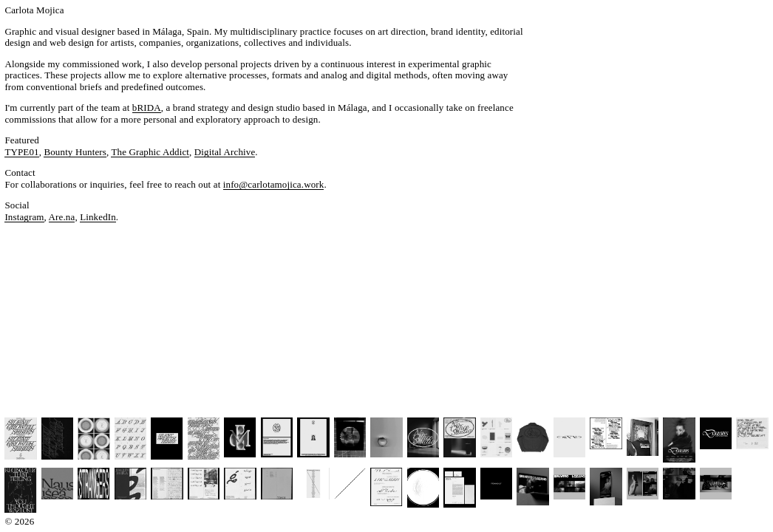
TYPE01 (21, 152)
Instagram (24, 217)
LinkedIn (98, 217)
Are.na (62, 217)
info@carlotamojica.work (274, 184)
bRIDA (147, 108)
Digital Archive (225, 152)
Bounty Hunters (75, 152)
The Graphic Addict (150, 152)
